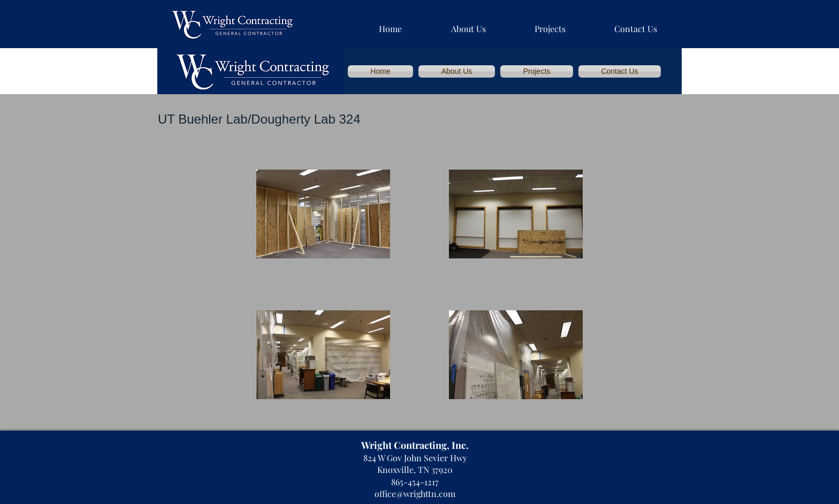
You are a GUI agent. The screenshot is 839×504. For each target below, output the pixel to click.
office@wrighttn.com (415, 494)
